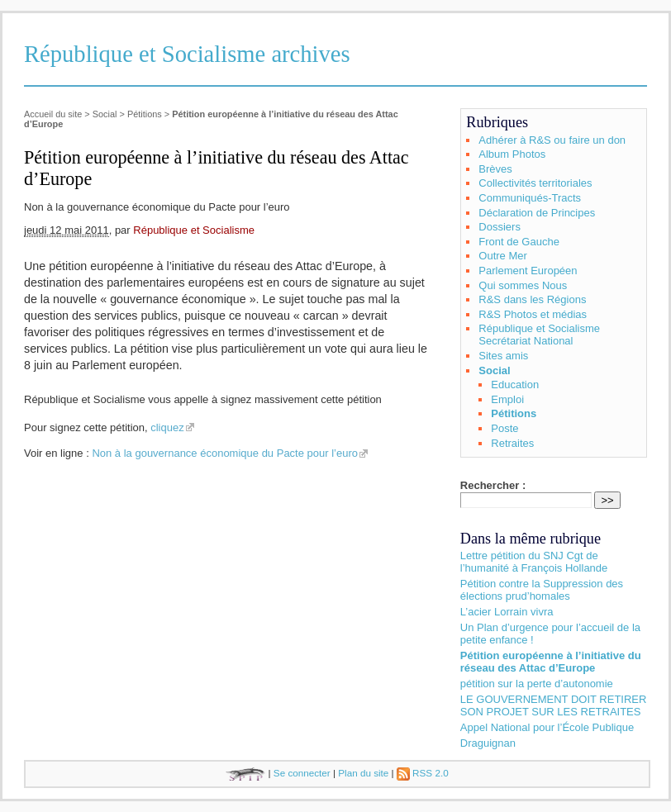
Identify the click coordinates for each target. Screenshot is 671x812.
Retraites (512, 443)
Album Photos (512, 154)
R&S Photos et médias (533, 314)
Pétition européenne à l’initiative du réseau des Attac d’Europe (551, 662)
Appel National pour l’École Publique (547, 727)
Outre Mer (503, 256)
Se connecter (302, 773)
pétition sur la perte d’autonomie (537, 684)
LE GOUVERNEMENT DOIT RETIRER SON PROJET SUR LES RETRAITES (554, 705)
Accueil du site (53, 114)
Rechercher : (493, 485)
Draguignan (488, 743)
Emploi (507, 399)
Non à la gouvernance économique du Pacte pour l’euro (225, 453)
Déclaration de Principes (537, 213)
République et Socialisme (194, 230)
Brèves (495, 169)
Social (105, 114)
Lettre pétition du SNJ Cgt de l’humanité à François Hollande (534, 562)
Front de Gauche (519, 242)
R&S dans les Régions (532, 299)
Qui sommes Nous (523, 285)
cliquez (167, 427)
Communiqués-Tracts (530, 198)
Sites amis (503, 356)
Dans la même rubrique (531, 539)
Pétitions (145, 114)
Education (515, 385)
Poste (504, 428)
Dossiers (500, 227)
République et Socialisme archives (187, 54)
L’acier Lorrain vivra (507, 612)
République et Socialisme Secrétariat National (539, 335)
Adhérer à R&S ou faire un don (552, 140)
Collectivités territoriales (535, 183)
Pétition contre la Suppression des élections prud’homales (542, 590)
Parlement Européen (528, 271)
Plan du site (363, 773)
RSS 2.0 (423, 773)
